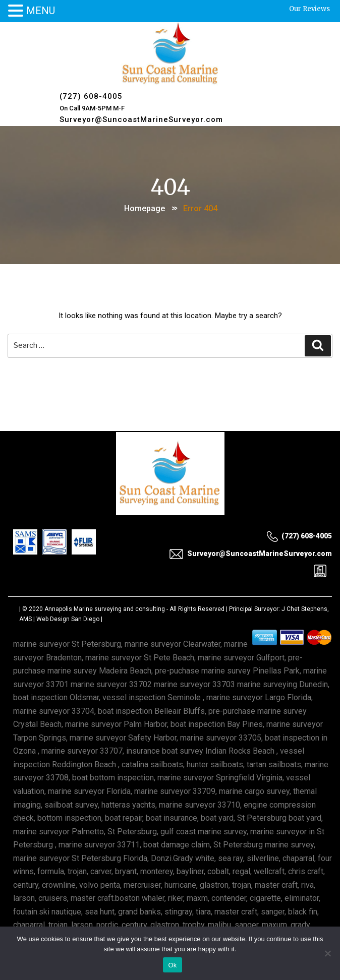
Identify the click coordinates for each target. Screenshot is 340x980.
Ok (172, 965)
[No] (327, 953)
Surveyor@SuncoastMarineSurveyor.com (141, 119)
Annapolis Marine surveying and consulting (105, 609)
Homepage (145, 208)
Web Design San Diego (68, 619)
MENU (41, 11)
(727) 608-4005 (91, 96)
